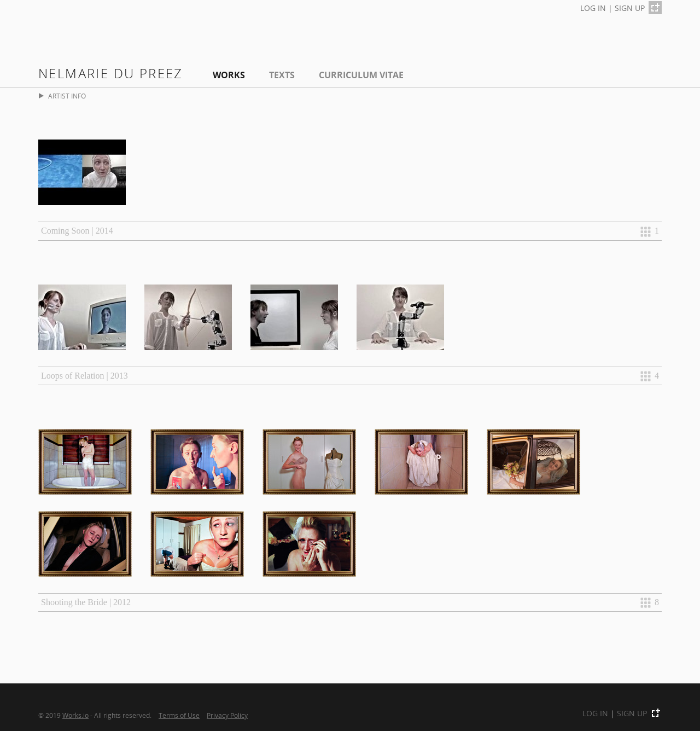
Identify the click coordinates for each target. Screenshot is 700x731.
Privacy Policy (227, 715)
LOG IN (593, 8)
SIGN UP (630, 8)
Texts (282, 75)
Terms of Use (179, 715)
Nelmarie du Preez (111, 73)
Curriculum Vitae (361, 75)
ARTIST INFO (62, 96)
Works (229, 75)
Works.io (75, 715)
